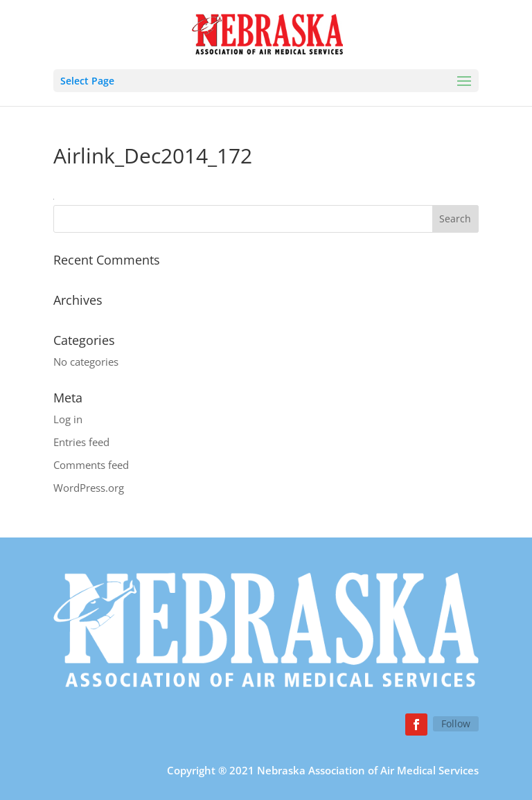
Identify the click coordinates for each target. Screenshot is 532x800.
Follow (456, 723)
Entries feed (81, 442)
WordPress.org (89, 488)
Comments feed (91, 465)
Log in (68, 419)
